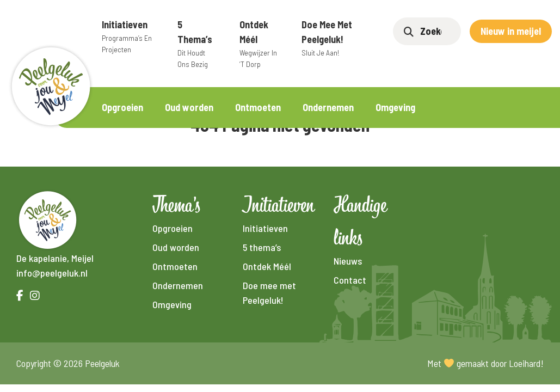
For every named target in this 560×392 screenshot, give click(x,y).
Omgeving (395, 107)
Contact (350, 280)
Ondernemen (328, 107)
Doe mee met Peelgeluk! (333, 38)
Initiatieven (129, 37)
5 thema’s (198, 44)
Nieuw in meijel (511, 31)
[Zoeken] (435, 31)
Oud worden (189, 107)
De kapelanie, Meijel (55, 258)
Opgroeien (122, 107)
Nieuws (348, 261)
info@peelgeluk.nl (52, 273)
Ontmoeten (258, 107)
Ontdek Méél (260, 44)
